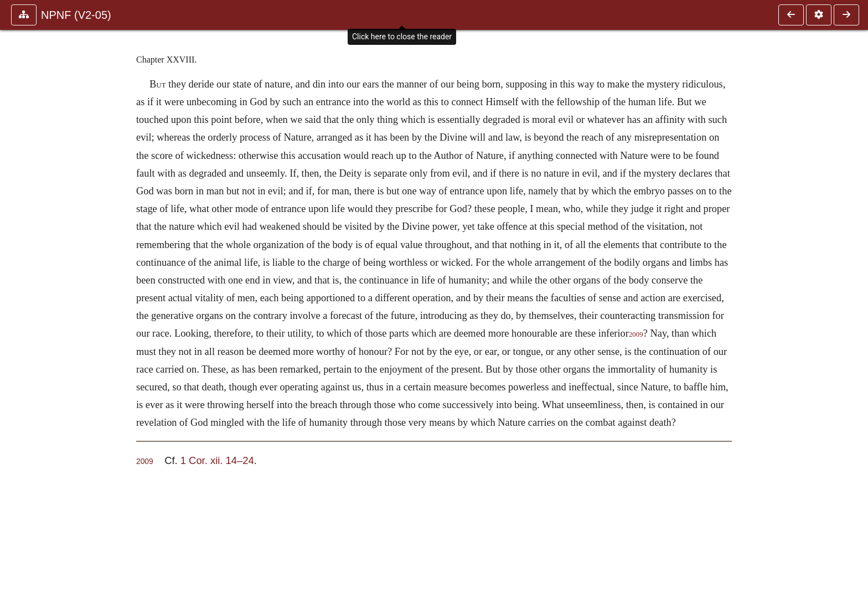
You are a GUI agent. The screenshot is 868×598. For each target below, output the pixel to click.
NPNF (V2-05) (76, 15)
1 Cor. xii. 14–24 (217, 460)
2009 (636, 334)
